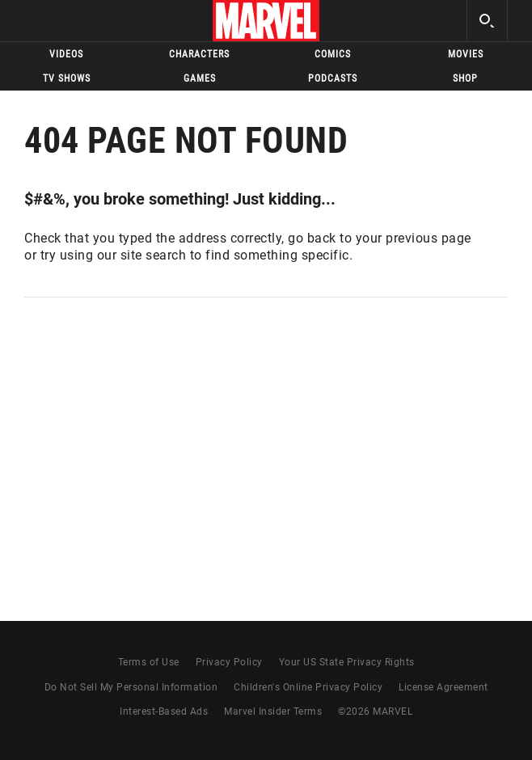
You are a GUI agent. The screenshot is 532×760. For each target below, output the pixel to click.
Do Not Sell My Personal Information (131, 687)
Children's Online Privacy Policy (308, 687)
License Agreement (443, 687)
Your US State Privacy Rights (347, 662)
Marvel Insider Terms (273, 711)
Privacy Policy (229, 662)
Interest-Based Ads (164, 711)
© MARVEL (375, 711)
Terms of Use (149, 662)
